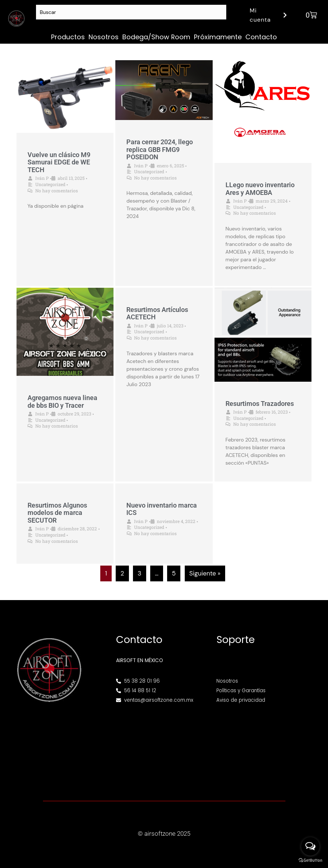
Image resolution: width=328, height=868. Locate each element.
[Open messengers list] (310, 846)
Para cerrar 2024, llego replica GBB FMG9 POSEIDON (160, 149)
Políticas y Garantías (241, 691)
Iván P (42, 178)
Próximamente (218, 37)
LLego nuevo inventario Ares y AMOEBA (260, 189)
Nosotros (104, 37)
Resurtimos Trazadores (260, 404)
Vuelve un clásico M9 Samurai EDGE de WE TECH (59, 162)
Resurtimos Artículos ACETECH (157, 313)
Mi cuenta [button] (269, 15)
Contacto (261, 37)
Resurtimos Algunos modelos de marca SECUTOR (57, 513)
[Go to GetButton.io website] (310, 860)
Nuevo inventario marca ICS (162, 509)
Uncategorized (50, 184)
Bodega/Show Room (156, 37)
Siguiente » (205, 573)
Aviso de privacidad (241, 700)
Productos (68, 37)
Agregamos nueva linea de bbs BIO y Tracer (62, 402)
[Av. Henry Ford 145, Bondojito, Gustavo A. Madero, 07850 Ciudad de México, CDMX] (164, 747)
